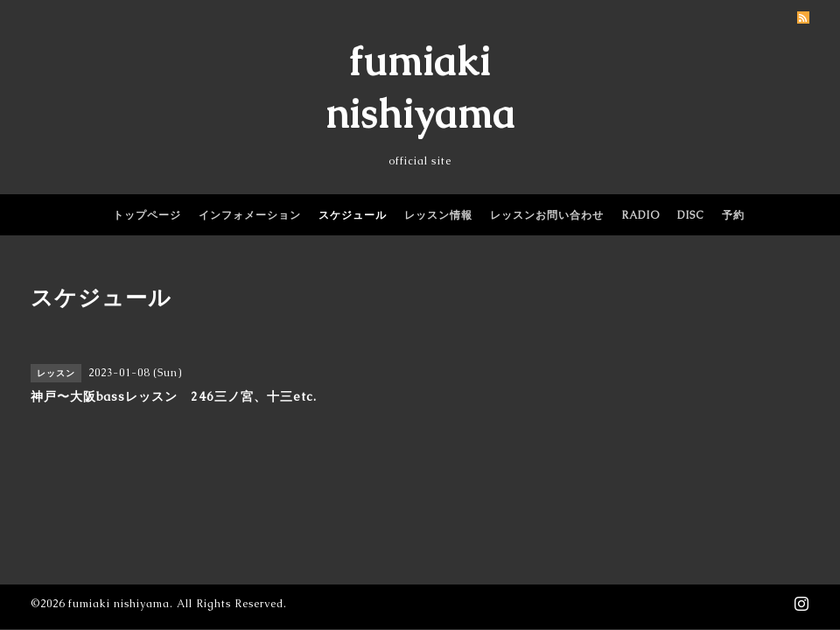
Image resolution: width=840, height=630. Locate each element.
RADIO (640, 215)
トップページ (147, 215)
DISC (691, 215)
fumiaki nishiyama (119, 604)
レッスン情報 (438, 215)
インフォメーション (250, 215)
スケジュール (353, 215)
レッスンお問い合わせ (547, 215)
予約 (733, 215)
